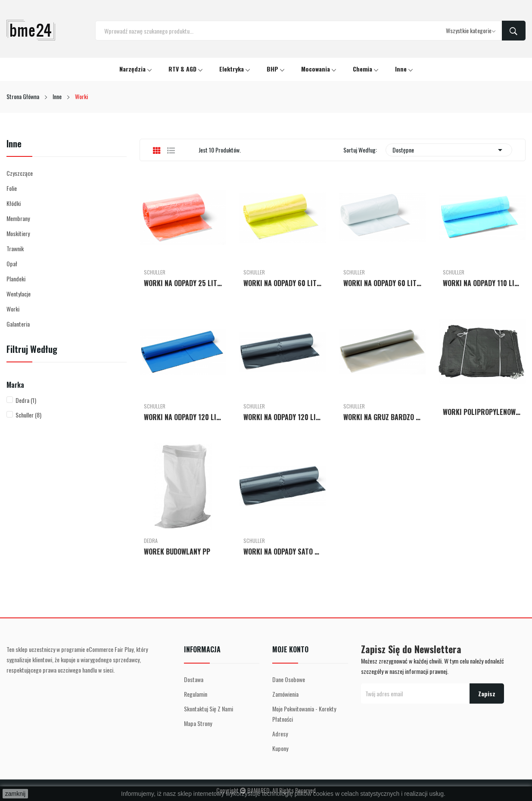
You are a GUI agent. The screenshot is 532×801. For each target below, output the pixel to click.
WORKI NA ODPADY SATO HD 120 (283, 552)
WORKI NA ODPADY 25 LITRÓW (183, 283)
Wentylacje (19, 294)
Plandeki (16, 279)
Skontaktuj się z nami (208, 709)
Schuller (28, 415)
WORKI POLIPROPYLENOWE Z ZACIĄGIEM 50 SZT (482, 412)
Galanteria (18, 324)
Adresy (280, 734)
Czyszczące (20, 173)
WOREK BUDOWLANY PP (177, 552)
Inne (14, 144)
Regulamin (196, 694)
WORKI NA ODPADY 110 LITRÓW (482, 283)
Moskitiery (18, 233)
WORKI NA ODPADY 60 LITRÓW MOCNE (383, 283)
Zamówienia (285, 694)
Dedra (26, 400)
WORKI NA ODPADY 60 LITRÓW (283, 283)
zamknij (15, 794)
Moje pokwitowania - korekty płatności (304, 714)
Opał (12, 263)
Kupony (280, 748)
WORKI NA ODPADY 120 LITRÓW (183, 417)
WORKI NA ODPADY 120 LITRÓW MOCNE (283, 417)
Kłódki (14, 203)
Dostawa (194, 679)
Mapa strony (198, 723)
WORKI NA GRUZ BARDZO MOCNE (383, 417)
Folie (12, 188)
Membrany (18, 218)
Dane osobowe (289, 679)
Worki (13, 309)
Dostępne (449, 150)
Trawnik (15, 248)
